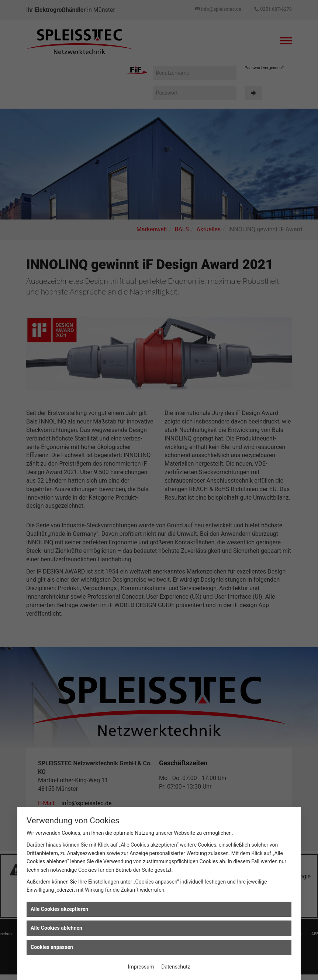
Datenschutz (176, 967)
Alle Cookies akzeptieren (59, 909)
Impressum (141, 967)
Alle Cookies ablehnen (56, 928)
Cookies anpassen (52, 947)
